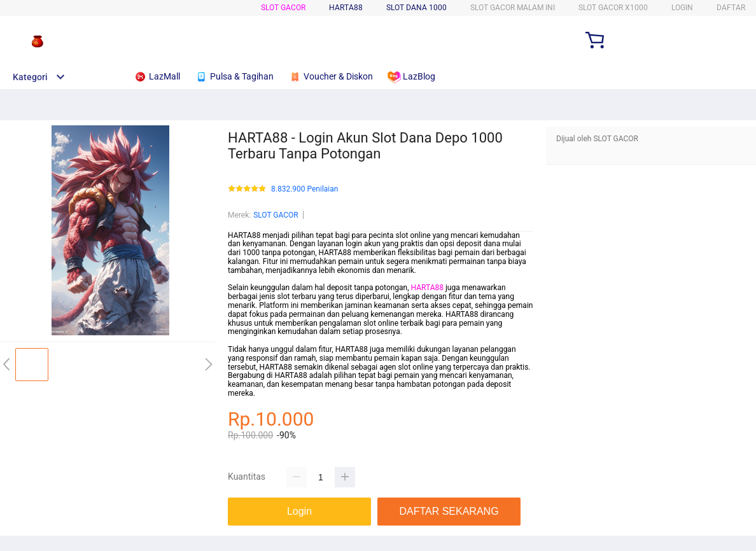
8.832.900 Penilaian (304, 189)
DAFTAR (731, 8)
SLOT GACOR (283, 8)
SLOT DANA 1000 (416, 8)
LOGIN (682, 8)
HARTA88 (427, 288)
